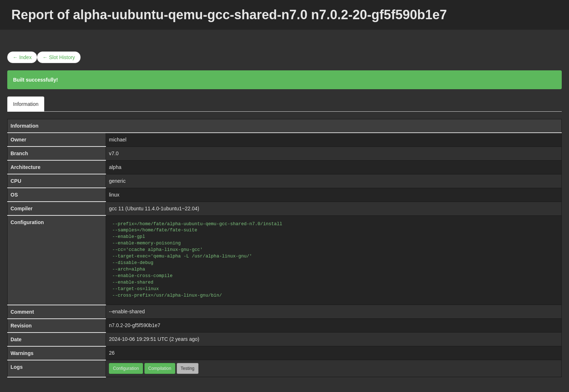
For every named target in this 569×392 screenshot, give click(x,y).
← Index (22, 57)
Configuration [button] (126, 368)
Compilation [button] (160, 368)
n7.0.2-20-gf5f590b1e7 (135, 325)
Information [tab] (26, 104)
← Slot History (59, 57)
